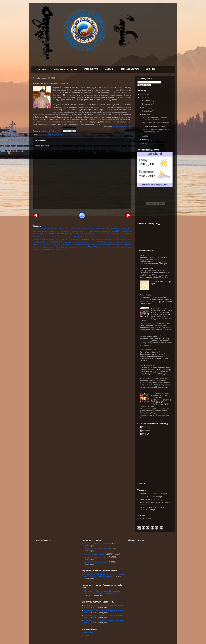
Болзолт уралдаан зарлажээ (153, 126)
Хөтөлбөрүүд (62, 247)
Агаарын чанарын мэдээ (94, 554)
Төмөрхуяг (88, 633)
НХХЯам (143, 500)
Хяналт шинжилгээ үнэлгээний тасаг (110, 247)
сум (98, 242)
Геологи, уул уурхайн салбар (151, 336)
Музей (71, 237)
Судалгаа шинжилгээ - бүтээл (86, 242)
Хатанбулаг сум (111, 244)
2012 (142, 98)
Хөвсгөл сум (120, 244)
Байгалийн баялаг (98, 228)
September (147, 111)
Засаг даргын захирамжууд (121, 234)
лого (50, 237)
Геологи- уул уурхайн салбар (90, 231)
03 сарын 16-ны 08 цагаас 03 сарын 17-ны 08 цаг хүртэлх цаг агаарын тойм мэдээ (104, 575)
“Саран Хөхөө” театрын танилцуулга (154, 378)
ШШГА (47, 249)
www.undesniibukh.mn (123, 127)
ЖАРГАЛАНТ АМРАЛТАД (150, 503)
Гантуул (87, 636)
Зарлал (108, 234)
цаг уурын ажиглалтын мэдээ (96, 544)
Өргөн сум (64, 239)
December (147, 101)
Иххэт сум (44, 237)
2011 (142, 144)
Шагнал (35, 250)
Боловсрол (37, 231)
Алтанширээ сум (74, 228)
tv (44, 228)
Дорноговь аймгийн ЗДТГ (61, 233)
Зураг (36, 236)
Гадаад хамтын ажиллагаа (50, 231)
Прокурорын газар (74, 239)
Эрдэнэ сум (54, 249)
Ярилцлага (62, 250)
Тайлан (103, 242)
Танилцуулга (112, 242)
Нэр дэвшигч (145, 494)
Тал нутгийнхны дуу (148, 350)
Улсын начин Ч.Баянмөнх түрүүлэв (156, 123)
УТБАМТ (146, 434)
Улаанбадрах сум (80, 244)
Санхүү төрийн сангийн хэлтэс (116, 239)
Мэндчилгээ (144, 255)
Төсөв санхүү (51, 244)
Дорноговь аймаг (123, 231)
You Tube (151, 69)
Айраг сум (64, 228)
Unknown (146, 427)
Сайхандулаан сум (100, 239)
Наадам (86, 237)
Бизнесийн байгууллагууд (123, 228)
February (146, 140)
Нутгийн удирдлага (115, 237)
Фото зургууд (91, 69)
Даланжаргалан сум (107, 231)
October (146, 108)
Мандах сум (65, 237)
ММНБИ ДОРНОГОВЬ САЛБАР (152, 508)
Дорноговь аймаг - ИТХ (41, 234)
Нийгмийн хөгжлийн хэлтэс (98, 237)
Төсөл (59, 244)
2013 (35, 228)
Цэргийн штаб (127, 247)
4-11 (39, 228)
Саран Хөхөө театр (43, 242)
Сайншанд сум (87, 239)
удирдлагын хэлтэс (68, 244)
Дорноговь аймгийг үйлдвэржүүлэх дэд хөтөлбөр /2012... (156, 131)
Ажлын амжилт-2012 (53, 228)
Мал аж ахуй (56, 237)
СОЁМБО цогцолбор (63, 242)
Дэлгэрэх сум (88, 234)
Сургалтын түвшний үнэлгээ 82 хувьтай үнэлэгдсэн (154, 118)
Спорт (61, 135)
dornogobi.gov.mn (130, 69)
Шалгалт (41, 250)
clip (42, 228)
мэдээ (55, 135)
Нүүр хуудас (41, 69)
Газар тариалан (65, 231)
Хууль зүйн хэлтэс (81, 247)
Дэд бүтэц (79, 234)
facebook (109, 69)
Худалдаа (71, 247)
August (145, 114)
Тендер (120, 242)
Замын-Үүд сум (45, 135)
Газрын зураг (75, 231)
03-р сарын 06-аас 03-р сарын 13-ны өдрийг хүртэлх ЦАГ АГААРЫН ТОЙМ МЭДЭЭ (102, 592)
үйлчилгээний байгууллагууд (96, 244)
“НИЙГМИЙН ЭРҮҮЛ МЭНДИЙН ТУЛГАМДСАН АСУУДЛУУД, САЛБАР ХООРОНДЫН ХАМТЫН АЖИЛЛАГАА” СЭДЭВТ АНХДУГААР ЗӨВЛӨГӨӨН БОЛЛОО (156, 315)
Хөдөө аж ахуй (50, 247)
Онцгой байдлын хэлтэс (51, 239)
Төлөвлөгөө (127, 242)
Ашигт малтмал (86, 228)
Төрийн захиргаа (39, 244)
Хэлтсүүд (92, 247)
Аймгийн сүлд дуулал (66, 69)
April (144, 136)
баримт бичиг (109, 228)
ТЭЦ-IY (142, 497)
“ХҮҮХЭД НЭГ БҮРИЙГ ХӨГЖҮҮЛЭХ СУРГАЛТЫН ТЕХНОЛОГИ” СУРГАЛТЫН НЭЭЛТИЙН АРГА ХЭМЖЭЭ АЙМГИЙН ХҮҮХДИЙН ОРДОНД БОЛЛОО (156, 400)
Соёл (52, 242)
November (147, 104)
